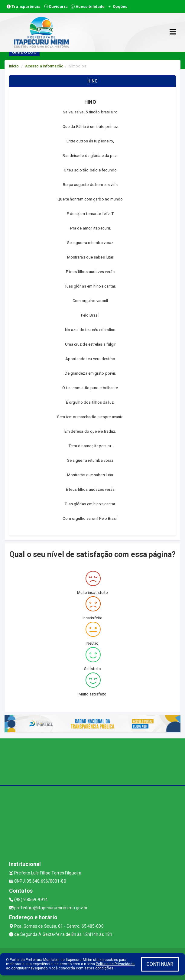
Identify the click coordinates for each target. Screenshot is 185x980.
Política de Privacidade (115, 964)
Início (14, 66)
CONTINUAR (160, 964)
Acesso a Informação (44, 66)
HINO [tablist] (92, 81)
